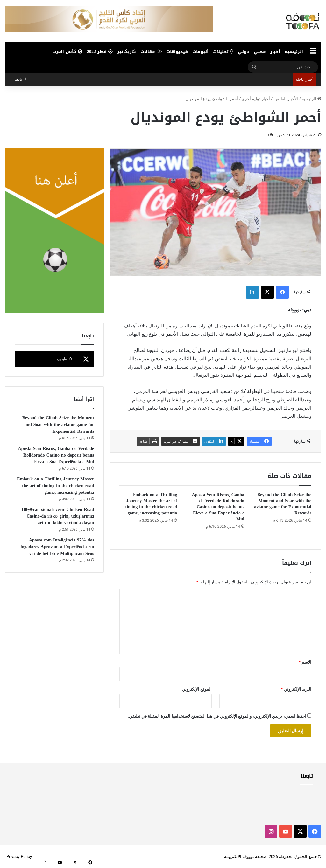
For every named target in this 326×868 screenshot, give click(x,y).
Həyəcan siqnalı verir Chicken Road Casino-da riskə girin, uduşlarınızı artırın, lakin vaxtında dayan (58, 516)
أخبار (275, 52)
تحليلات (223, 52)
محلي (260, 52)
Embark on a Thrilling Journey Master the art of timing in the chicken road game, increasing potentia (151, 504)
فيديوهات (177, 52)
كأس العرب (67, 52)
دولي (244, 52)
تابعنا (307, 776)
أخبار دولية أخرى (256, 99)
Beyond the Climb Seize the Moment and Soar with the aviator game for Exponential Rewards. (283, 504)
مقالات (151, 52)
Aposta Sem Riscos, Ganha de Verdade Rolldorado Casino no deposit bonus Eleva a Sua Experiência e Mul (218, 507)
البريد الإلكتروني (296, 689)
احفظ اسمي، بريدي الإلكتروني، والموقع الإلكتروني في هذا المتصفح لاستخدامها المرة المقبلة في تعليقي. (217, 716)
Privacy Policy (19, 856)
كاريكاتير (127, 52)
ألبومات (200, 52)
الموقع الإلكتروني (197, 689)
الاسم (305, 662)
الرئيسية (294, 52)
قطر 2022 (100, 52)
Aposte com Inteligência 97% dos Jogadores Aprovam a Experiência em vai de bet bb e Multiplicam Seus (57, 547)
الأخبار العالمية (286, 99)
